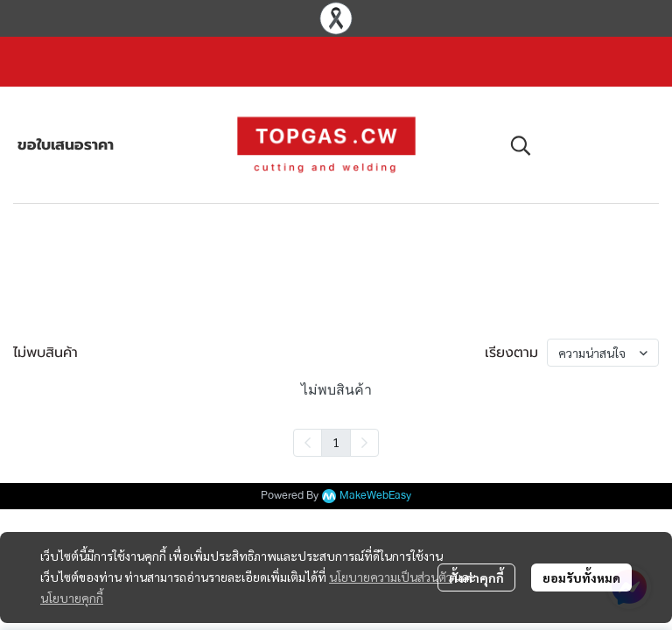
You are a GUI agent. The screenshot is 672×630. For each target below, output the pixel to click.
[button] (576, 145)
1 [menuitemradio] (336, 442)
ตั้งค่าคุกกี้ (476, 577)
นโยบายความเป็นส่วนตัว (391, 577)
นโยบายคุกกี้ (72, 598)
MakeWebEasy (375, 496)
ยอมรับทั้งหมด (581, 577)
